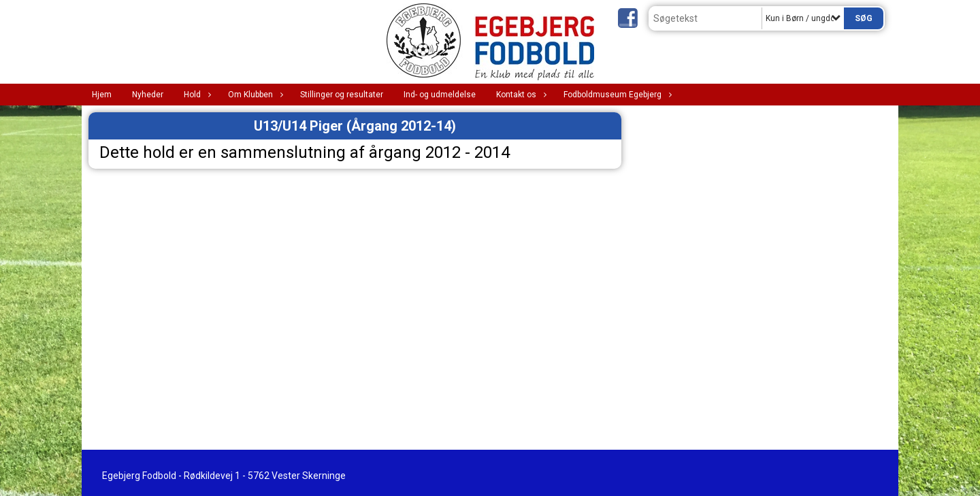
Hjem (102, 95)
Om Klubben (254, 95)
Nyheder (148, 95)
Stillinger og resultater (342, 95)
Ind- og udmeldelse (440, 95)
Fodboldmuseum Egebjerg (616, 95)
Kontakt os (520, 95)
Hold (196, 95)
